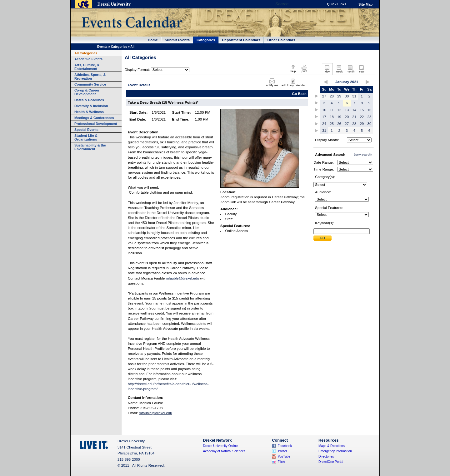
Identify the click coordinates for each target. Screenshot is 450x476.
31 (354, 96)
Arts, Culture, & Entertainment (87, 67)
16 (370, 110)
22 (362, 117)
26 (339, 124)
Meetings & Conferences (94, 118)
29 (339, 96)
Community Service (90, 84)
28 (332, 96)
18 (332, 117)
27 (324, 96)
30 (347, 96)
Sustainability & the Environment (90, 147)
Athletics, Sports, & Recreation (90, 77)
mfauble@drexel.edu (182, 278)
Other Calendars (281, 40)
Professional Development (96, 124)
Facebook (285, 446)
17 (324, 117)
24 (324, 124)
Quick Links (337, 4)
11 (332, 110)
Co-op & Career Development (87, 92)
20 (347, 117)
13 (347, 110)
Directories (326, 456)
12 (339, 110)
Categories (206, 40)
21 (354, 117)
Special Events (86, 130)
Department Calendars (241, 40)
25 (332, 124)
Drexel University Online (220, 446)
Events (102, 47)
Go (317, 4)
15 (362, 110)
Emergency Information (335, 451)
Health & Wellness (89, 112)
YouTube (284, 456)
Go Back (299, 94)
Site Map (365, 4)
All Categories (86, 53)
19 (339, 117)
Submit (322, 238)
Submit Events (177, 40)
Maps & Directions (332, 446)
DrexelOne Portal (331, 462)
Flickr (281, 462)
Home (153, 40)
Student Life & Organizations (86, 137)
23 (370, 117)
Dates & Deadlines (89, 100)
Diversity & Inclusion (91, 106)
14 (354, 110)
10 (324, 110)
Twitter (282, 451)
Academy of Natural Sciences (224, 451)
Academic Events (88, 59)
